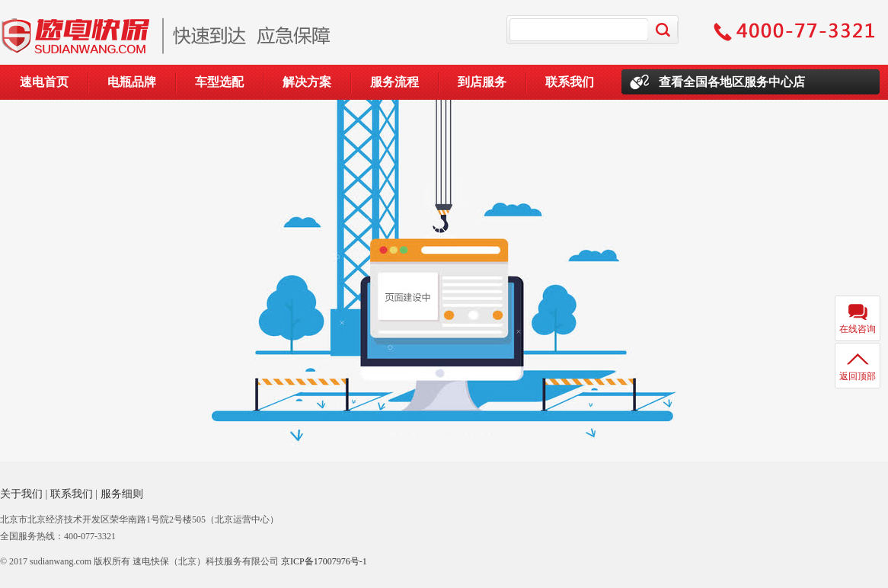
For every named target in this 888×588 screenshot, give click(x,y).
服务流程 (394, 82)
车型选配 (219, 82)
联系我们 (570, 82)
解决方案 (307, 82)
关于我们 (21, 494)
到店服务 (482, 82)
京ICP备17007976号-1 (324, 561)
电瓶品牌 (132, 82)
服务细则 (122, 494)
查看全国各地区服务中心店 (732, 82)
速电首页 (44, 82)
